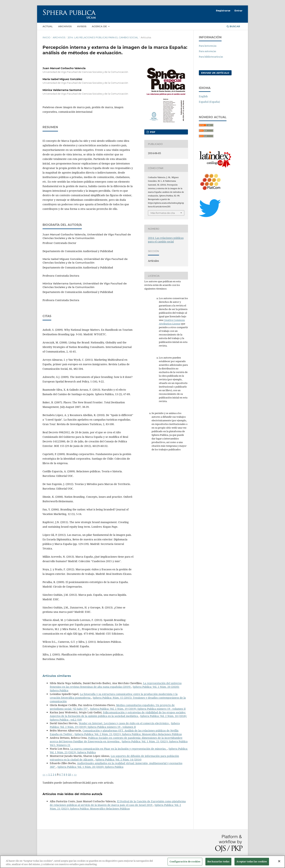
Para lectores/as (208, 46)
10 (69, 774)
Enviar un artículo (215, 73)
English (203, 96)
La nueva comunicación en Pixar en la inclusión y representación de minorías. (119, 749)
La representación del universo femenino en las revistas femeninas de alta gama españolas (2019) (116, 685)
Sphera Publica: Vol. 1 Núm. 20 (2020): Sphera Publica (90, 767)
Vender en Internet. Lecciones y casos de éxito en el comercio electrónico (124, 723)
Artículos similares (57, 676)
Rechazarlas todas (218, 864)
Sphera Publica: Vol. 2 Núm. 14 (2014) (118, 760)
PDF (152, 132)
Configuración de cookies (185, 864)
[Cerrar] (279, 863)
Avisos (82, 26)
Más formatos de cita (163, 213)
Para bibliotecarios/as (211, 57)
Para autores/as (207, 51)
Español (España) (209, 102)
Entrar (238, 11)
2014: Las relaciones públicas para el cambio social (103, 37)
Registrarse (223, 11)
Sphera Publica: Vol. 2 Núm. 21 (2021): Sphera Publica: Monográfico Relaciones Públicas (128, 734)
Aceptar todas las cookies (252, 864)
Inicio (46, 37)
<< (44, 774)
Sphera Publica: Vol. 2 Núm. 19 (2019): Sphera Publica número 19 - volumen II (138, 709)
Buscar (233, 26)
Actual (48, 26)
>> (75, 774)
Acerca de (100, 26)
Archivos (65, 26)
